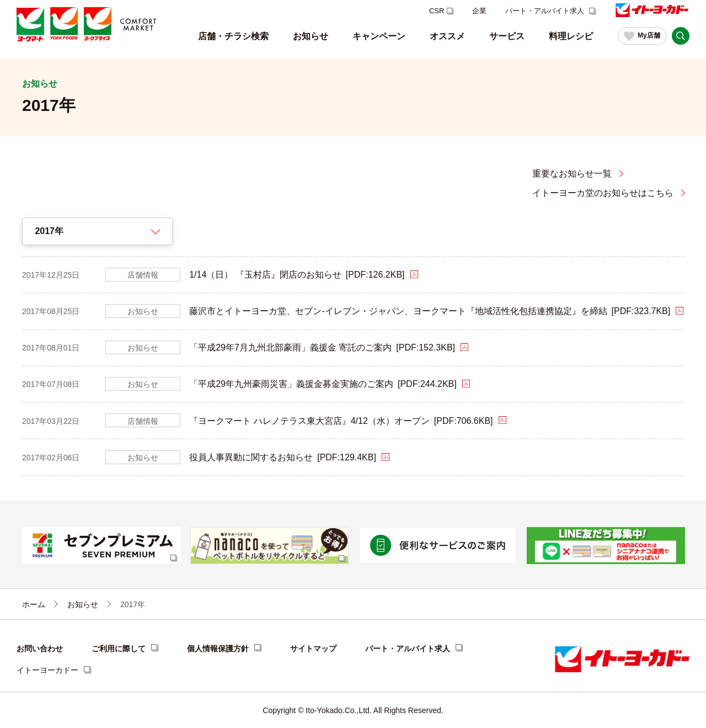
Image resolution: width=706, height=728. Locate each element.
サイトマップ (313, 649)
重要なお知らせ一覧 (572, 174)
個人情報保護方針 (218, 649)
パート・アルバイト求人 (546, 11)
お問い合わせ (40, 649)
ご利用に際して (119, 649)
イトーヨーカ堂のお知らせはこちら (603, 193)
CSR (437, 11)
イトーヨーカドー (47, 670)
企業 (479, 11)
